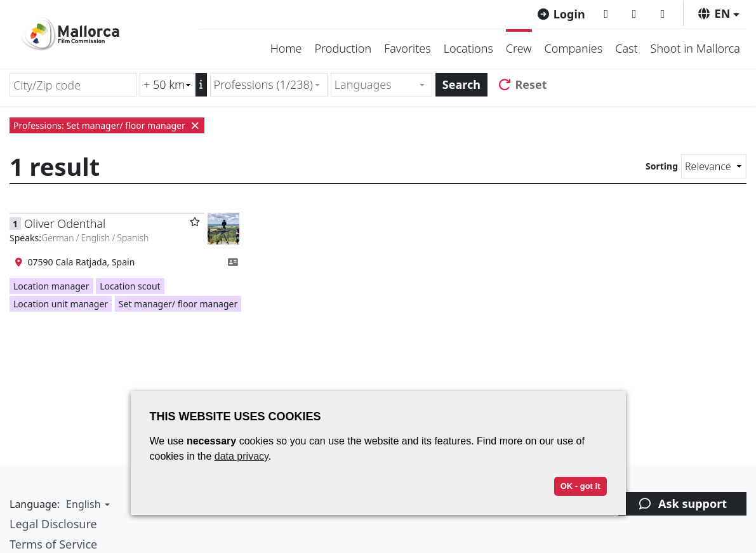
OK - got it (580, 486)
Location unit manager (61, 304)
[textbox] (376, 85)
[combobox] (269, 85)
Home (286, 48)
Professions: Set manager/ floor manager (107, 125)
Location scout (130, 286)
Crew (519, 48)
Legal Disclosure (53, 524)
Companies (574, 48)
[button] (718, 13)
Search (461, 84)
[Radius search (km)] (168, 85)
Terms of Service (53, 544)
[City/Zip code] (73, 85)
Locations (468, 48)
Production (343, 48)
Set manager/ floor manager (178, 304)
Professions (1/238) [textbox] (263, 84)
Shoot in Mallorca (695, 48)
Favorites (408, 48)
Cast (626, 48)
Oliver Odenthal (65, 223)
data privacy (242, 456)
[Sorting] (714, 166)
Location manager (51, 286)
